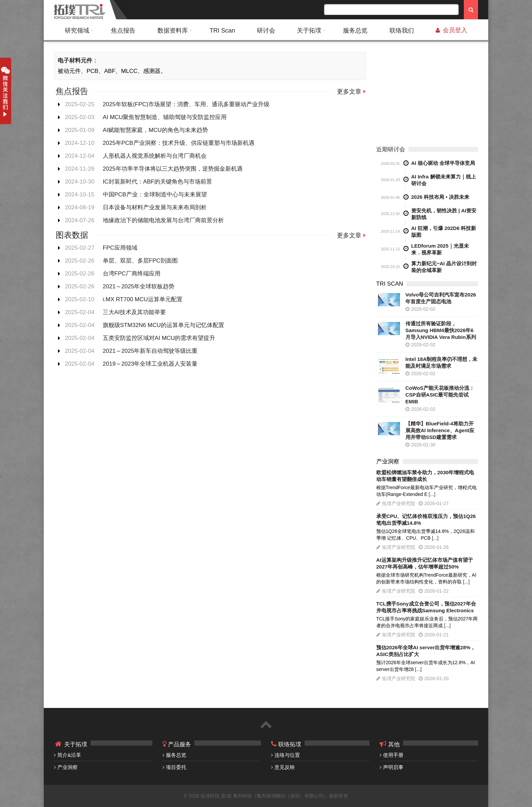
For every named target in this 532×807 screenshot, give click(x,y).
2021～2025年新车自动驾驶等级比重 (150, 351)
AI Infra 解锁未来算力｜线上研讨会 (444, 180)
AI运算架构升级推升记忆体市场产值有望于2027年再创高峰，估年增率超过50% (425, 563)
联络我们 (402, 31)
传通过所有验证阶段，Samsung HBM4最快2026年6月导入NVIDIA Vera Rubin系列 (441, 330)
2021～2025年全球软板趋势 (139, 286)
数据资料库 (173, 31)
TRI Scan (222, 31)
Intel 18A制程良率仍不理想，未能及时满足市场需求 (442, 362)
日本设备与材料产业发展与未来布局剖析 (155, 207)
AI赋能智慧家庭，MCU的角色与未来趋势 (155, 130)
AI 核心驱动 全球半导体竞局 (443, 163)
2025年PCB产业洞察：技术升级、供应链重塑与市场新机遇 (179, 143)
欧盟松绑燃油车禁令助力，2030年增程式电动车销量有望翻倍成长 (425, 476)
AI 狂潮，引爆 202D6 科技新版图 (444, 232)
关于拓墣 (309, 31)
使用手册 (393, 755)
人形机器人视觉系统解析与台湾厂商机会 (155, 156)
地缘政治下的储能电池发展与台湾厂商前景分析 (163, 220)
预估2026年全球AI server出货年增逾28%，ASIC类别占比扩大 (426, 651)
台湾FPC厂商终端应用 (132, 274)
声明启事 (393, 767)
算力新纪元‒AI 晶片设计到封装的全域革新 (444, 267)
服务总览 (355, 31)
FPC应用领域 (120, 248)
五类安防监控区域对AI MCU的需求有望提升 (159, 338)
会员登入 (451, 30)
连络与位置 (287, 755)
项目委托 (176, 767)
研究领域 (77, 31)
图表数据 (72, 235)
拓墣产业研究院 (399, 503)
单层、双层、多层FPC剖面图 (140, 261)
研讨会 (266, 31)
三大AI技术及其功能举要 (134, 312)
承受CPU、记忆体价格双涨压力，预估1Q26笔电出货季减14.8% (426, 520)
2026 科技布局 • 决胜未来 (440, 197)
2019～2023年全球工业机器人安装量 (150, 364)
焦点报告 (123, 31)
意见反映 (285, 767)
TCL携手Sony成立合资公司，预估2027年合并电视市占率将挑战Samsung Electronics (426, 607)
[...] (432, 494)
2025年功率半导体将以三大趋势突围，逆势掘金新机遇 (173, 169)
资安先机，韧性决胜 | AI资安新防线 (444, 214)
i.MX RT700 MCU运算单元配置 (143, 299)
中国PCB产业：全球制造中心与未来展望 (155, 195)
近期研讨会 (391, 149)
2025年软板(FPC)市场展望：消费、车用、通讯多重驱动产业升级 (186, 104)
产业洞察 (68, 767)
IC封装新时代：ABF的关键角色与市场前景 (157, 182)
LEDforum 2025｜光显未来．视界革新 (440, 249)
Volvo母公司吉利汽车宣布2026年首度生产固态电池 (441, 298)
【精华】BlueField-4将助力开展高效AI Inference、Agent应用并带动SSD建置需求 (440, 430)
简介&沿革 (69, 755)
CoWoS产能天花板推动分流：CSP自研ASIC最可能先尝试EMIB (440, 395)
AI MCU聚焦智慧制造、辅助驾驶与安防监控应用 (165, 117)
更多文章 (349, 92)
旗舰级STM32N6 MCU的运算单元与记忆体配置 (164, 325)
